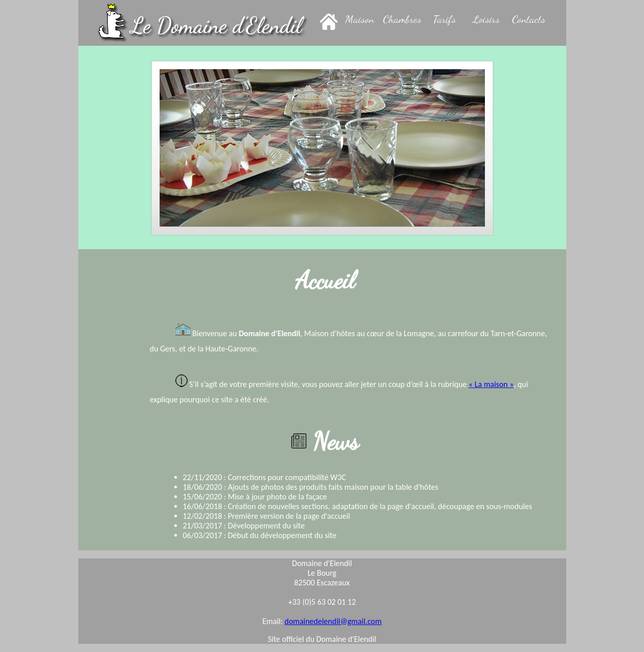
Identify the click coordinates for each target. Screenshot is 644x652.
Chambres (402, 19)
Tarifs (444, 19)
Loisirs (486, 19)
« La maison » (491, 384)
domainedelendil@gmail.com (333, 621)
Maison (360, 19)
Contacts (529, 19)
